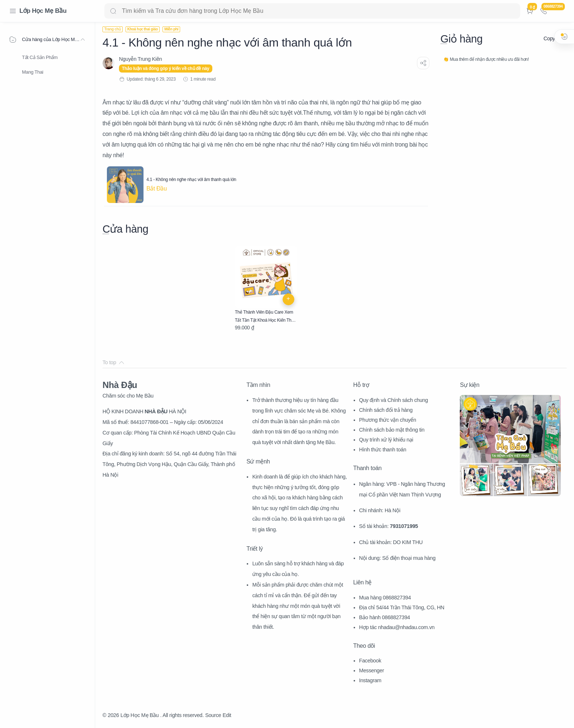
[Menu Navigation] (13, 11)
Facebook (370, 661)
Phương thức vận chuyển (388, 420)
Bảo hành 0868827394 (385, 617)
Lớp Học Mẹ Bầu (43, 11)
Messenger (372, 670)
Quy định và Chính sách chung (394, 400)
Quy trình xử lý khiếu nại (386, 440)
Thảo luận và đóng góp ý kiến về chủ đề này (166, 69)
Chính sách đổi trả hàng (386, 410)
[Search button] (113, 11)
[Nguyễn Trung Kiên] (140, 59)
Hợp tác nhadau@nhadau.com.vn (397, 627)
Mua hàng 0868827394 (385, 598)
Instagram (370, 680)
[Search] (312, 11)
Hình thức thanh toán (383, 450)
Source (213, 715)
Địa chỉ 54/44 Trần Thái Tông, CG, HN (402, 607)
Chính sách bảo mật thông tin (392, 430)
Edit (227, 715)
